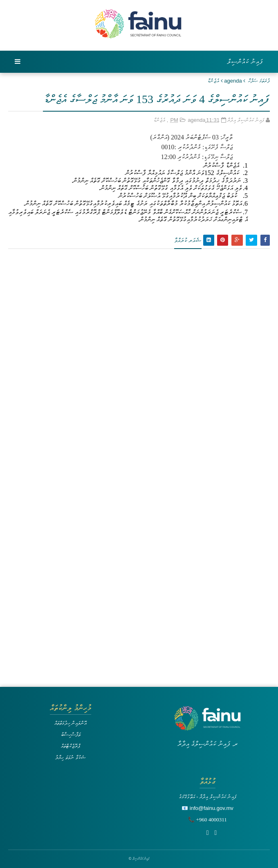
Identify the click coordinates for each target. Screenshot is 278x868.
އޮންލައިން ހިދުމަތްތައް (71, 723)
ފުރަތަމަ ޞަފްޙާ (259, 81)
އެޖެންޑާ (213, 81)
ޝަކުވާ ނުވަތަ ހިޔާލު (70, 757)
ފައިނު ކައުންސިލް (245, 62)
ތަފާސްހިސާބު (71, 735)
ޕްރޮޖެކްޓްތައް (71, 746)
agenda (233, 81)
